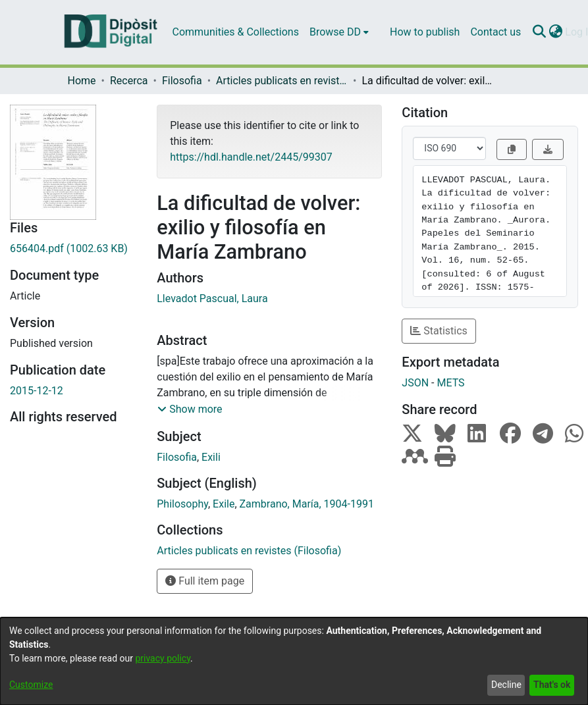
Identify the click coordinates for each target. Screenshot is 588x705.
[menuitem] (339, 32)
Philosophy (182, 504)
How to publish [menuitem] (425, 32)
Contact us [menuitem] (495, 32)
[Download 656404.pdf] (73, 249)
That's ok (552, 685)
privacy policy (163, 658)
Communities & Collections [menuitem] (236, 32)
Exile (224, 504)
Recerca (129, 81)
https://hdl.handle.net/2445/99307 (251, 157)
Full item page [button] (205, 581)
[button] (190, 409)
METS (450, 383)
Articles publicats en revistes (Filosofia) (282, 81)
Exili (211, 457)
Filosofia (182, 81)
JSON (415, 383)
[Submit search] (539, 32)
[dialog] (294, 661)
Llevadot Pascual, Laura (212, 299)
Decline (506, 685)
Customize (31, 685)
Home (82, 81)
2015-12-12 (37, 391)
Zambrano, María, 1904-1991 (307, 504)
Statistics (439, 331)
